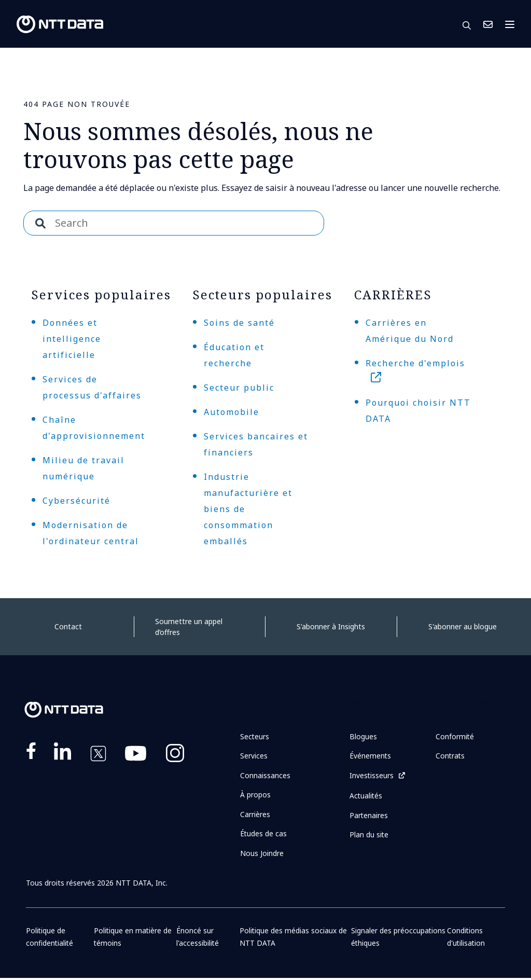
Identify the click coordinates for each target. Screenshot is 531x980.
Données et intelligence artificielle (72, 339)
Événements (371, 756)
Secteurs (255, 736)
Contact (68, 626)
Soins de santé (239, 323)
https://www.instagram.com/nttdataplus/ (175, 755)
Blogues (363, 736)
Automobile (232, 412)
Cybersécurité (76, 501)
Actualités (366, 796)
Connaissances (265, 776)
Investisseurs (372, 776)
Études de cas (264, 835)
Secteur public (239, 388)
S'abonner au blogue (463, 626)
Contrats (451, 756)
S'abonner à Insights (331, 626)
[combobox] (174, 223)
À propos (255, 796)
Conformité (455, 736)
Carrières (255, 815)
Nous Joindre (488, 24)
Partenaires (369, 816)
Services (254, 756)
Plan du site (369, 836)
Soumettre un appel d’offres (189, 627)
